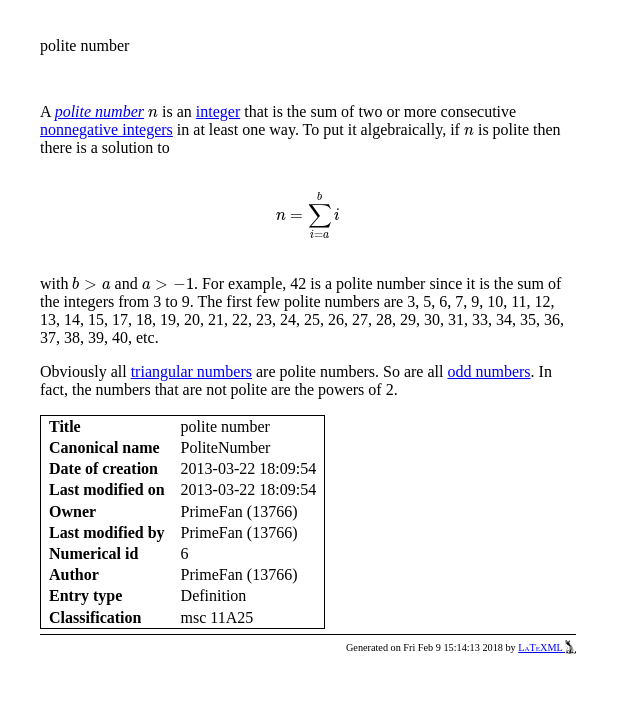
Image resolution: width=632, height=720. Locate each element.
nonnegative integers (106, 129)
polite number (99, 111)
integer (218, 111)
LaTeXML (547, 647)
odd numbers (488, 371)
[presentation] (153, 112)
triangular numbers (191, 371)
